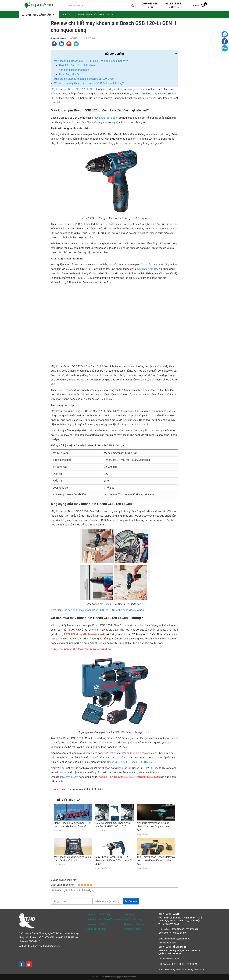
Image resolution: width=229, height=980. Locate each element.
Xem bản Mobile (132, 929)
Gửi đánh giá (131, 901)
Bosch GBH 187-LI (118, 762)
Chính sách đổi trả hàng (98, 914)
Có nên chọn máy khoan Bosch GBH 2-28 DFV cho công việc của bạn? (105, 610)
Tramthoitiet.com (59, 38)
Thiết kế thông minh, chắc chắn (77, 65)
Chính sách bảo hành (97, 924)
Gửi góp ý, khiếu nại (134, 924)
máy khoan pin (156, 431)
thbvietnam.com (69, 777)
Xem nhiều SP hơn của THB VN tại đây (94, 15)
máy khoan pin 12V (148, 269)
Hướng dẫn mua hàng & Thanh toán (104, 919)
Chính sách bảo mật (96, 929)
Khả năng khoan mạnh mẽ (74, 70)
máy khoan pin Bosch (106, 118)
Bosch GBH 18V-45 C (142, 762)
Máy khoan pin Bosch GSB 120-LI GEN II (74, 89)
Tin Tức (66, 15)
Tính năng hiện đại (70, 74)
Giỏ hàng (199, 5)
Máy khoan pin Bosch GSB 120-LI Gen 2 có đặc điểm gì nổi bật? (91, 61)
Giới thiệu (129, 914)
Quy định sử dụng (133, 919)
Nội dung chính (114, 54)
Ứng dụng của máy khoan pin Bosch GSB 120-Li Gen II (86, 79)
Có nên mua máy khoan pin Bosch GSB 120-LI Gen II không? (89, 83)
